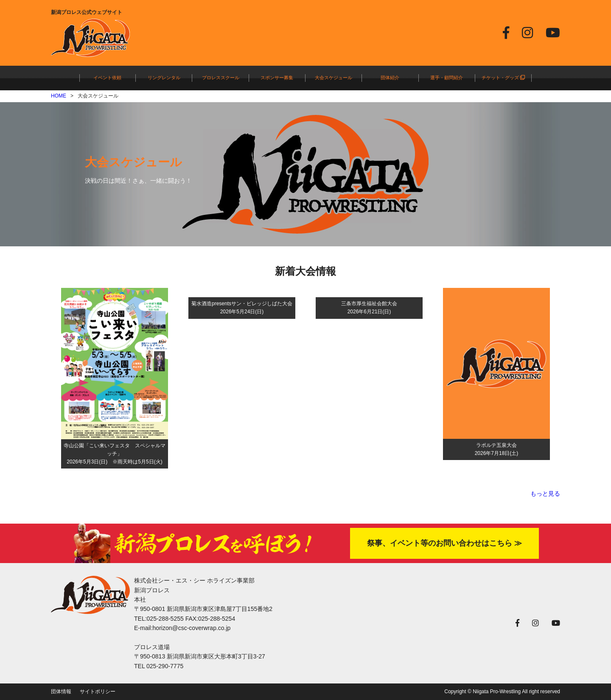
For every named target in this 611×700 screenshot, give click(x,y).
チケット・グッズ (503, 78)
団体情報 (61, 692)
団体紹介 (390, 78)
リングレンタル (164, 78)
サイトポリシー (98, 692)
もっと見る (545, 494)
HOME (59, 96)
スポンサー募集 (277, 78)
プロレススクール (221, 78)
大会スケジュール (334, 78)
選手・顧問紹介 (447, 78)
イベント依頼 (107, 78)
